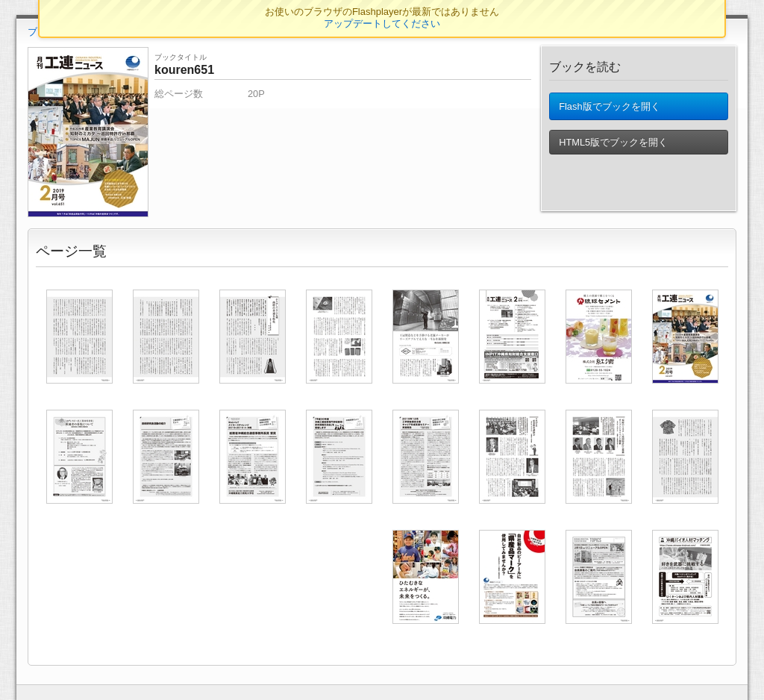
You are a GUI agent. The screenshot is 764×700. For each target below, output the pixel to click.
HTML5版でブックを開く (613, 148)
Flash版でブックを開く (609, 109)
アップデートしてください (382, 24)
